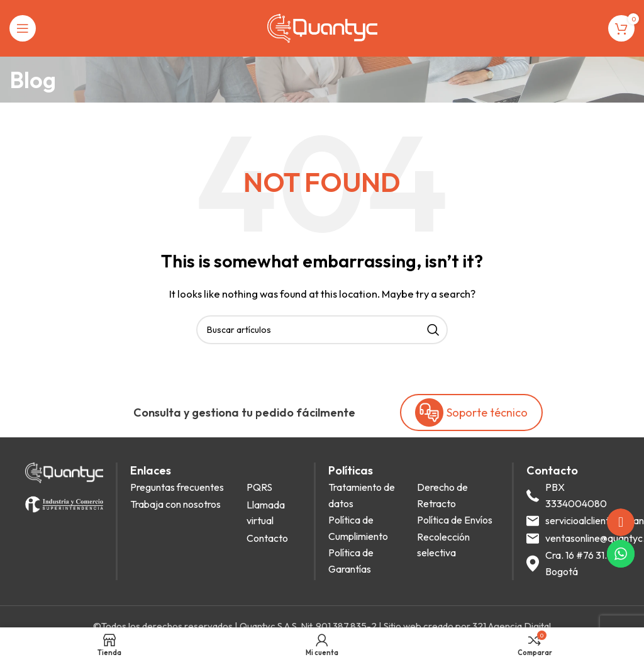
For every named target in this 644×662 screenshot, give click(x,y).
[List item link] (185, 488)
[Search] (322, 330)
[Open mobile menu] (23, 28)
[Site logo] (322, 27)
